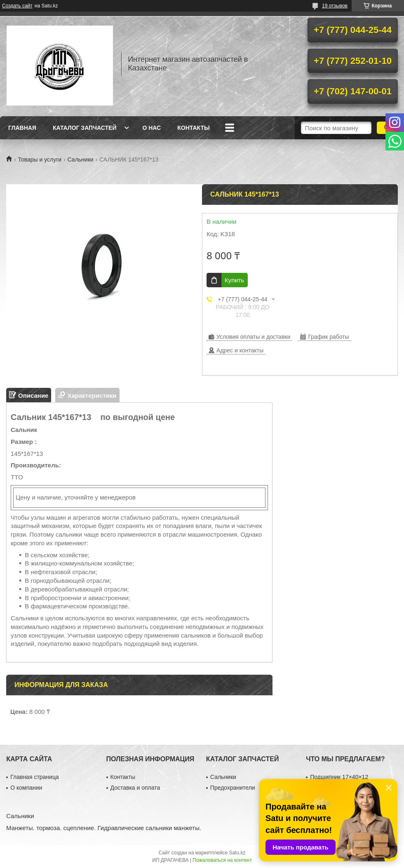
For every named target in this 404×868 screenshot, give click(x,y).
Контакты (193, 128)
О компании (26, 788)
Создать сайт (17, 6)
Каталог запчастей (85, 128)
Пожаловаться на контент (222, 860)
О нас (151, 128)
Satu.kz (237, 853)
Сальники (81, 160)
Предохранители (233, 788)
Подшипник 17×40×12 (339, 777)
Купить (234, 280)
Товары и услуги (40, 160)
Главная (22, 128)
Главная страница (35, 777)
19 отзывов (335, 6)
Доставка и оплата (135, 788)
